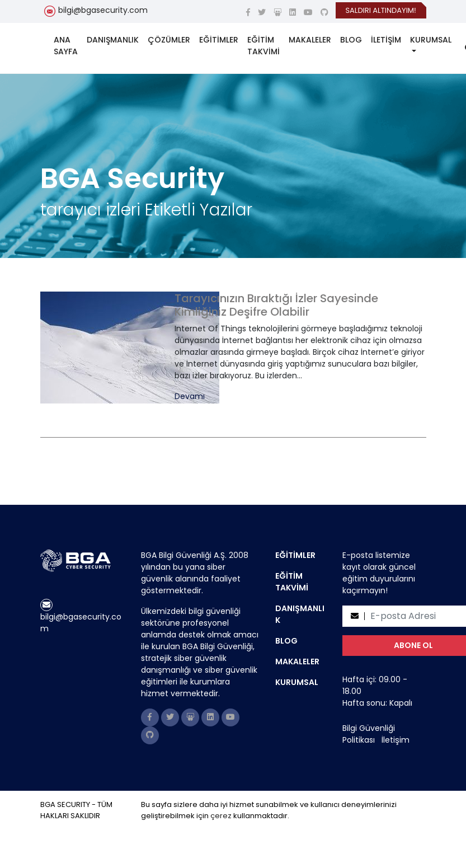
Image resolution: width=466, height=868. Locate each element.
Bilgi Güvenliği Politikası (369, 734)
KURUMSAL (431, 40)
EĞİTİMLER (219, 40)
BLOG (351, 40)
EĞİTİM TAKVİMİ (263, 46)
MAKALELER (310, 40)
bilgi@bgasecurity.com (103, 10)
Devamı (190, 397)
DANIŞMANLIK (113, 40)
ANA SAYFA (66, 46)
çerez (221, 816)
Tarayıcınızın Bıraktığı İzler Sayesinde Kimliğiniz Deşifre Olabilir (276, 305)
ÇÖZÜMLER (169, 40)
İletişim (396, 740)
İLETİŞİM (386, 40)
